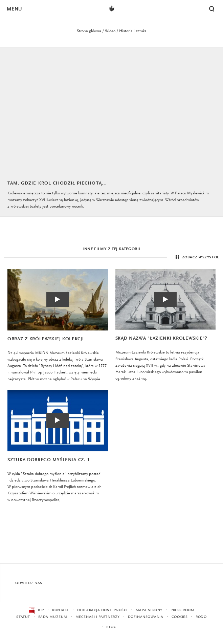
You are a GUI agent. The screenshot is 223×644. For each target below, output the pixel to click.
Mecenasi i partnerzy (98, 617)
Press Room (183, 610)
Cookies (180, 617)
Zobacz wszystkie (197, 257)
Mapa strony (149, 610)
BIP (36, 610)
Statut (23, 617)
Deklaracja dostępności (102, 610)
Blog (111, 627)
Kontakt (61, 610)
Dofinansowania (146, 617)
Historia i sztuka (133, 31)
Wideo (110, 31)
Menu (14, 9)
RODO (201, 617)
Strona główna (89, 31)
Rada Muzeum (53, 617)
